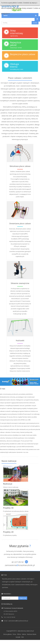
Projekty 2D (8, 532)
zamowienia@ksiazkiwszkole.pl (18, 621)
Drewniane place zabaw (20, 223)
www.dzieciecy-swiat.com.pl (26, 631)
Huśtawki (20, 340)
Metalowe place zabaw (20, 166)
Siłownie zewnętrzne (20, 283)
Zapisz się (23, 598)
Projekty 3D (8, 508)
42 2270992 (18, 562)
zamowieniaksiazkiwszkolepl (20, 565)
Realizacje (8, 484)
